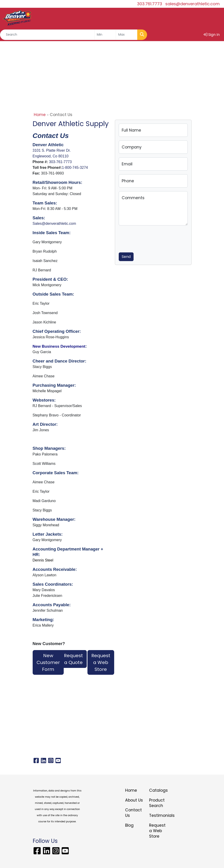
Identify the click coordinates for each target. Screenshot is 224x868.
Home (40, 115)
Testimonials (158, 815)
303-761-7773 (61, 162)
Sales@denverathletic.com (54, 224)
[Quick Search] (47, 35)
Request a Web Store (101, 662)
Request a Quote (73, 659)
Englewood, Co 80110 (51, 156)
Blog (129, 825)
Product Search (157, 803)
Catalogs (158, 790)
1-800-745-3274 (75, 168)
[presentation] (153, 238)
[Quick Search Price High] (127, 35)
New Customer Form (48, 662)
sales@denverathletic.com (192, 4)
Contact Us (133, 813)
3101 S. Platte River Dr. (52, 150)
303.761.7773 (150, 4)
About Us (134, 800)
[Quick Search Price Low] (105, 35)
